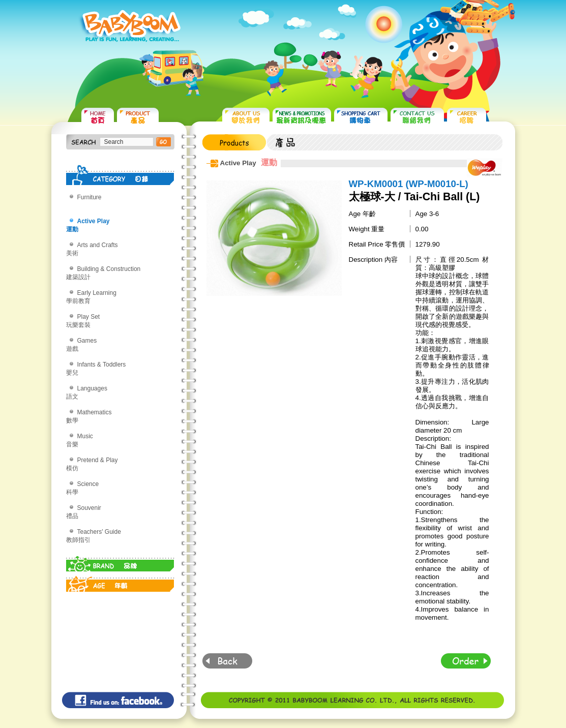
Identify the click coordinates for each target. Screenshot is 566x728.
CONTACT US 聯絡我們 (417, 117)
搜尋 (163, 142)
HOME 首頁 (98, 117)
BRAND (120, 561)
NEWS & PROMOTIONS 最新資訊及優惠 (302, 117)
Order (466, 661)
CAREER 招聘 (467, 117)
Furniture (90, 197)
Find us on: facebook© (118, 700)
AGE (120, 582)
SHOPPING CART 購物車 (361, 117)
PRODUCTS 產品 (138, 117)
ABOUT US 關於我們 (246, 117)
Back (227, 661)
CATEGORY (120, 175)
